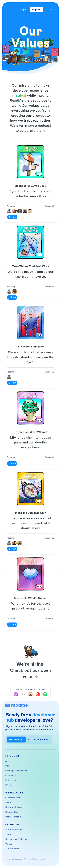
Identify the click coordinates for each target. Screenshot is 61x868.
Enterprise (11, 780)
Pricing (9, 785)
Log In (23, 10)
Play (12, 217)
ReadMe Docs (14, 817)
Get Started (16, 740)
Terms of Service (14, 859)
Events (9, 802)
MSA (43, 859)
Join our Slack (12, 849)
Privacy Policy (31, 859)
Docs (8, 766)
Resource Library (14, 807)
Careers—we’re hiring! (16, 839)
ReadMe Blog (12, 812)
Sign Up (37, 10)
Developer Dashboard (16, 771)
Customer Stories (14, 798)
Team (8, 834)
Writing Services (14, 830)
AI (6, 761)
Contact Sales (40, 740)
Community (11, 775)
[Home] (9, 10)
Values (9, 844)
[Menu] (52, 10)
